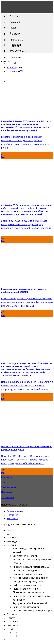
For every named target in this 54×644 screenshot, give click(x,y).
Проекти (15, 33)
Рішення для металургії (26, 607)
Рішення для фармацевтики (28, 592)
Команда (15, 22)
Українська (7, 497)
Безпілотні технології (25, 556)
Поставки (15, 45)
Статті (5, 482)
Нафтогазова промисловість (29, 585)
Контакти (15, 50)
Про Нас (14, 16)
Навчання (15, 57)
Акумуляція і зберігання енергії (30, 603)
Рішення (14, 28)
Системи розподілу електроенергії (32, 611)
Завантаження (9, 487)
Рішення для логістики (25, 589)
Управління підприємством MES (31, 567)
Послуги (14, 39)
